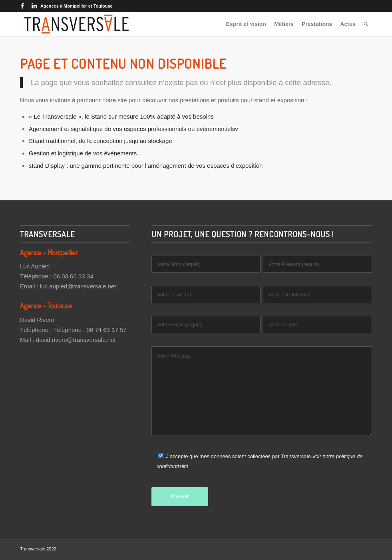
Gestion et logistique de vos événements (83, 153)
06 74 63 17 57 (107, 330)
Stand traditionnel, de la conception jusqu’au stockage (100, 141)
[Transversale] (76, 24)
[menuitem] (246, 24)
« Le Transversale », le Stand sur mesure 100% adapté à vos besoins (121, 116)
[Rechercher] (366, 24)
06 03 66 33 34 (73, 276)
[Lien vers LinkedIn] (34, 6)
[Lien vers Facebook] (22, 6)
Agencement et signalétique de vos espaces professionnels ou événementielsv (133, 129)
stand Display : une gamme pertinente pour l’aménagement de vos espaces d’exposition (146, 166)
